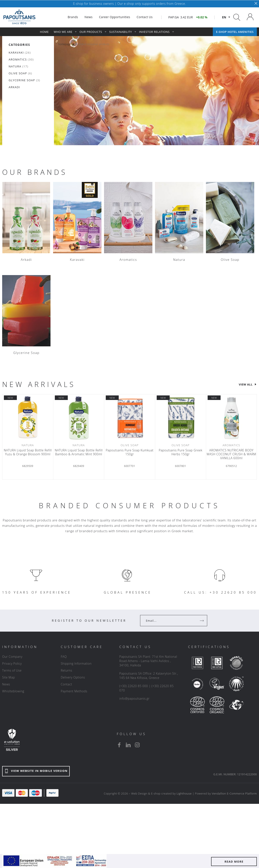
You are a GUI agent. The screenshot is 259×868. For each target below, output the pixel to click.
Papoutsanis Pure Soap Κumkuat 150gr (130, 452)
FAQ (64, 657)
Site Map (9, 677)
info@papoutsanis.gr (134, 698)
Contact (66, 684)
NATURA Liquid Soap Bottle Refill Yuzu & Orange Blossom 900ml (28, 452)
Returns (66, 670)
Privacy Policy (12, 663)
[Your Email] (171, 621)
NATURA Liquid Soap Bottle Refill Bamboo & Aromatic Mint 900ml (79, 452)
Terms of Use (12, 670)
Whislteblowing (13, 691)
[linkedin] (128, 745)
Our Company (12, 657)
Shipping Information (76, 663)
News (6, 684)
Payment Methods (74, 691)
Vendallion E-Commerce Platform (234, 793)
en (224, 17)
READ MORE (234, 862)
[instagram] (137, 745)
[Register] (202, 621)
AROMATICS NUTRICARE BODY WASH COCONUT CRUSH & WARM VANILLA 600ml (231, 454)
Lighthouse (184, 793)
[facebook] (119, 745)
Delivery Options (73, 677)
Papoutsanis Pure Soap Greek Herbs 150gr (181, 452)
